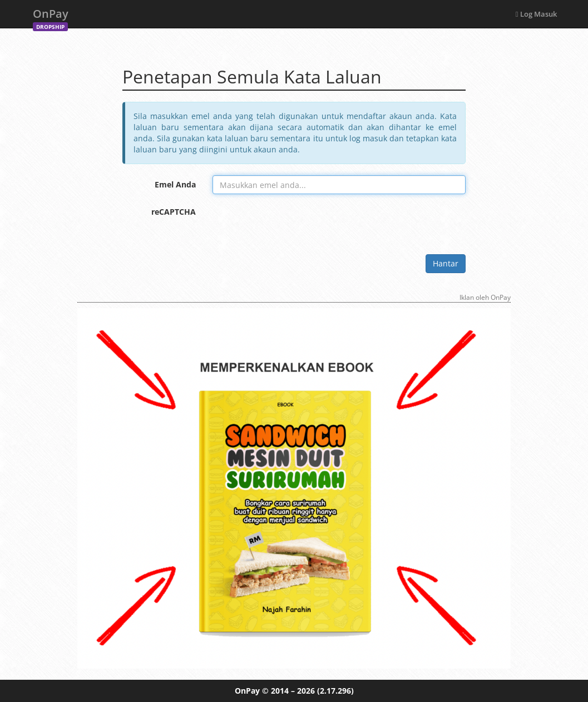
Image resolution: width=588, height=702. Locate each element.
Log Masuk (536, 14)
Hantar (446, 263)
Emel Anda (175, 184)
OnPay (51, 17)
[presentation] (297, 224)
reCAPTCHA (174, 212)
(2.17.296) (335, 691)
